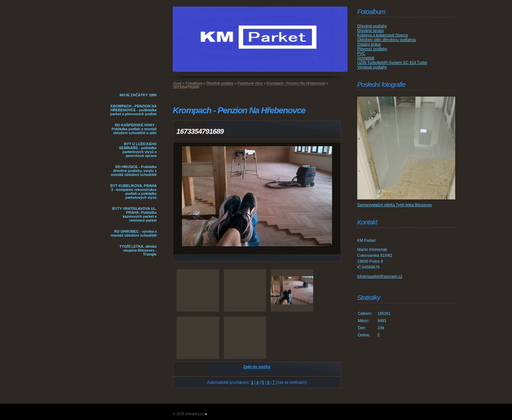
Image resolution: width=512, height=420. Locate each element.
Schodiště (366, 58)
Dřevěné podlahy (220, 83)
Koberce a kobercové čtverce (383, 35)
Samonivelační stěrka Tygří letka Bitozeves (395, 205)
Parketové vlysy (250, 83)
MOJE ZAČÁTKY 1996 (138, 95)
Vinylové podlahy (372, 67)
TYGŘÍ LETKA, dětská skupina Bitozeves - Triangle (138, 250)
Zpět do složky (257, 367)
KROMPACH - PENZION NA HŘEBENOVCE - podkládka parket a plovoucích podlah (134, 110)
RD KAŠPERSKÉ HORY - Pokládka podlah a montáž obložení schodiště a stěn (134, 129)
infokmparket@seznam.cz (380, 276)
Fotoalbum (194, 83)
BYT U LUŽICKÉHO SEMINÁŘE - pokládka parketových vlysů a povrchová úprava (138, 150)
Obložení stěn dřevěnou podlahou (387, 40)
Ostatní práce (369, 44)
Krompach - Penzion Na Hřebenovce (296, 83)
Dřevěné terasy (370, 31)
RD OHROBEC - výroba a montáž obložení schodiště (134, 233)
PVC (361, 54)
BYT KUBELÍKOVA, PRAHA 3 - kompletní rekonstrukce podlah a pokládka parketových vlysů (134, 192)
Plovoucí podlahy (372, 49)
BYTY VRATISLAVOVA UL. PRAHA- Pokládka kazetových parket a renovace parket (135, 214)
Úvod (177, 83)
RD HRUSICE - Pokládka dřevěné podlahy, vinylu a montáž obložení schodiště (134, 171)
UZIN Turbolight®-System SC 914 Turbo (392, 63)
